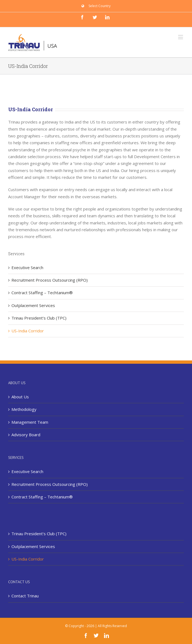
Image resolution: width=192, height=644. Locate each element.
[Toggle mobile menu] (181, 37)
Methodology (24, 409)
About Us (20, 397)
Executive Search (27, 267)
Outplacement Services (33, 305)
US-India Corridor (28, 331)
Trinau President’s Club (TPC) (39, 318)
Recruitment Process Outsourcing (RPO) (50, 280)
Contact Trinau (25, 596)
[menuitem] (96, 6)
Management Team (30, 422)
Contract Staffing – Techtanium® (42, 293)
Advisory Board (26, 435)
